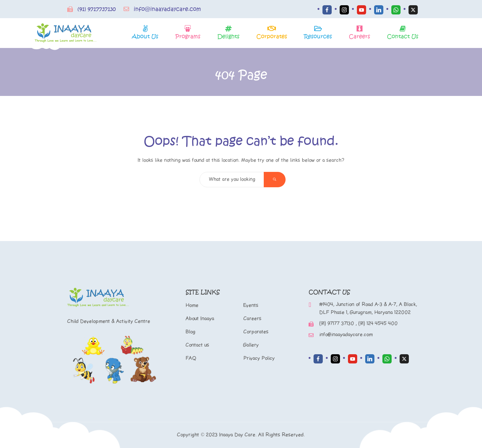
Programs (188, 36)
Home (192, 305)
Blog (191, 332)
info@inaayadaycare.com (167, 9)
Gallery (251, 345)
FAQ (191, 358)
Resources (318, 36)
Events (251, 305)
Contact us (198, 345)
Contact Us (403, 36)
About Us (145, 36)
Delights (228, 36)
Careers (360, 36)
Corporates (272, 36)
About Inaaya (200, 319)
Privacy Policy (259, 358)
